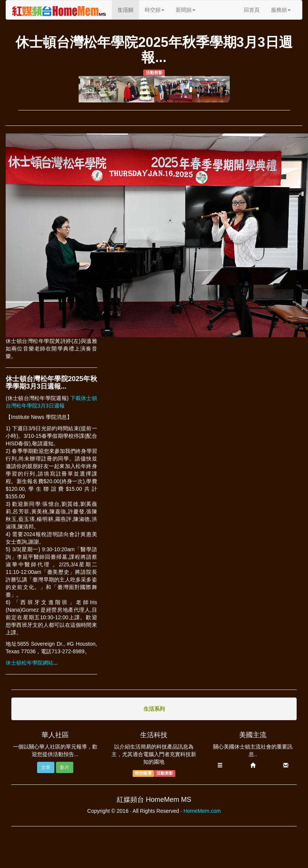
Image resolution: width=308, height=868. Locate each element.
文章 (46, 767)
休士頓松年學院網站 (29, 663)
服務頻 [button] (281, 10)
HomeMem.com (202, 811)
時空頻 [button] (155, 10)
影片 (65, 767)
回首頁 (252, 10)
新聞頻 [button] (186, 10)
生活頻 (128, 9)
